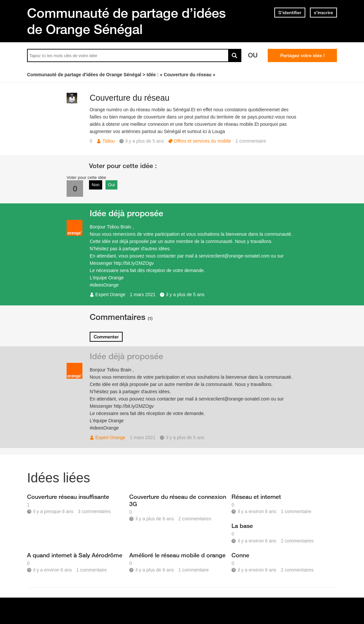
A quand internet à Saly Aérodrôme (75, 555)
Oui (111, 185)
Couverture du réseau (130, 98)
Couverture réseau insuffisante (68, 497)
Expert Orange (110, 295)
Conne (240, 555)
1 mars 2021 (143, 295)
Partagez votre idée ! (303, 55)
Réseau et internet (256, 497)
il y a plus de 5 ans (185, 295)
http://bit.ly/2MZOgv (134, 263)
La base (242, 526)
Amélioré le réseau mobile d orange (177, 555)
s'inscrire (323, 13)
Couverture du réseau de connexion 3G (178, 500)
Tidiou (108, 141)
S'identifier (290, 13)
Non (96, 185)
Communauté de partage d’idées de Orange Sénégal (126, 21)
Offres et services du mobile (202, 141)
